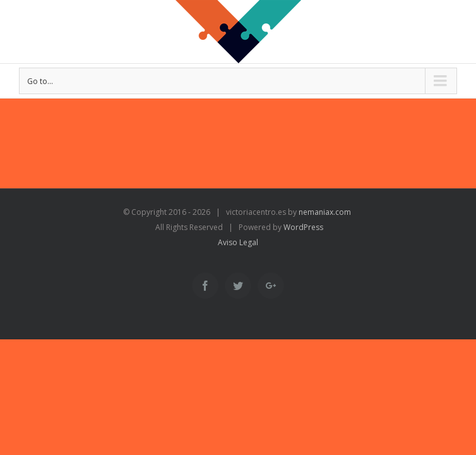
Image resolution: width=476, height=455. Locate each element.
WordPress (303, 227)
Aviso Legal (238, 242)
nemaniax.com (324, 212)
